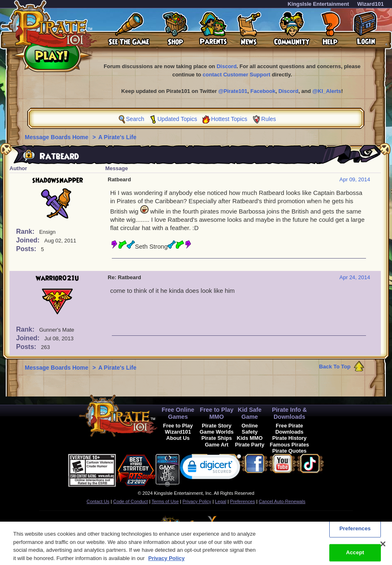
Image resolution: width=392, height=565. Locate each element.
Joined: (29, 240)
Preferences (243, 501)
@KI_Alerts (327, 91)
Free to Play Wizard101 (178, 429)
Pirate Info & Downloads (289, 413)
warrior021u (57, 278)
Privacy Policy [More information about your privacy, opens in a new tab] (166, 561)
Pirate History (289, 438)
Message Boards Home (57, 137)
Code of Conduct (130, 501)
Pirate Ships (217, 438)
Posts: (27, 249)
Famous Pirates (289, 445)
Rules (269, 119)
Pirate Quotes (289, 451)
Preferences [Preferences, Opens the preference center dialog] (355, 532)
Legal (221, 501)
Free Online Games (178, 413)
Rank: (26, 231)
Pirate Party (250, 445)
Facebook (263, 91)
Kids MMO (250, 438)
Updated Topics (177, 119)
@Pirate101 (233, 91)
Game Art (216, 445)
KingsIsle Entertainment (318, 4)
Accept (355, 556)
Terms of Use (165, 501)
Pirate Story (217, 426)
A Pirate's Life (117, 137)
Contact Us (98, 501)
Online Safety (250, 429)
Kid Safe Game (250, 413)
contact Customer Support (236, 75)
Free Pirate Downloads (289, 429)
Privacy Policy (197, 501)
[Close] (383, 548)
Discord (227, 66)
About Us (178, 438)
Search (135, 119)
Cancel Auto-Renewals (282, 501)
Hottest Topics (229, 119)
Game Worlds (217, 432)
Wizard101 (371, 4)
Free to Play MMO (217, 413)
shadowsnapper (58, 180)
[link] (210, 469)
